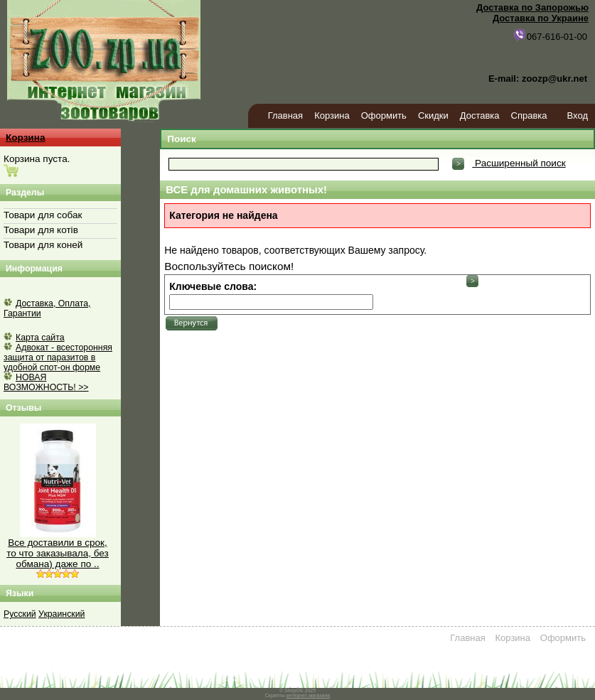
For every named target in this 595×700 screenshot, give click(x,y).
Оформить (384, 115)
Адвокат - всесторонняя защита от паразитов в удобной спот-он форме (58, 357)
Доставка (480, 115)
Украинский (61, 614)
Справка (529, 115)
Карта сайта (40, 338)
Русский (20, 614)
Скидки (433, 115)
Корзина (332, 115)
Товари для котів (41, 230)
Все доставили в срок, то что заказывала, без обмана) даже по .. (58, 553)
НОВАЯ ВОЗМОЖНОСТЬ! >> (46, 382)
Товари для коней (43, 245)
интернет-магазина (309, 695)
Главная (285, 115)
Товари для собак (43, 215)
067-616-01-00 (550, 35)
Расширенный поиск (519, 163)
